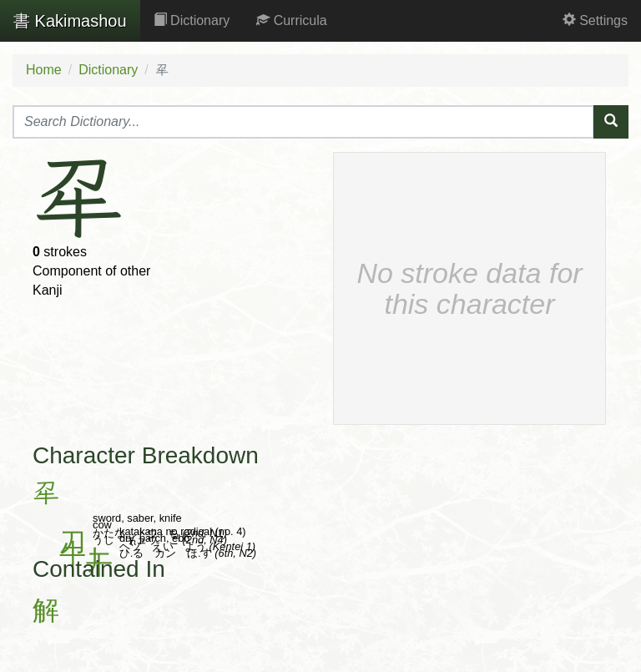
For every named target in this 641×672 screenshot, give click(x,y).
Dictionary (192, 20)
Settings (595, 20)
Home (44, 70)
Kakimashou (70, 21)
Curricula (291, 20)
